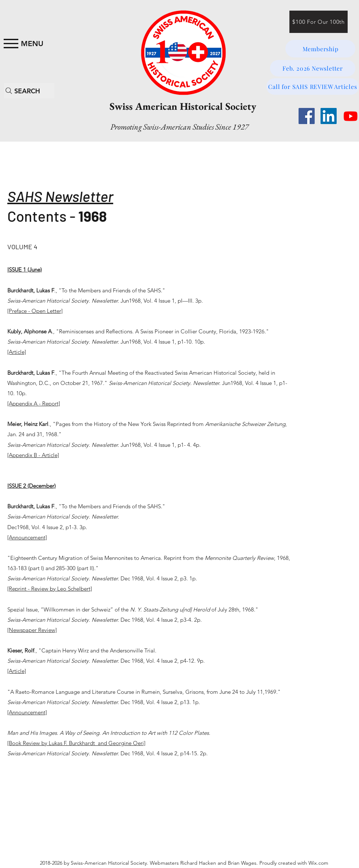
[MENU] (22, 43)
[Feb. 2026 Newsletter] (313, 68)
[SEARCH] (29, 91)
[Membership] (320, 49)
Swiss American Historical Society (183, 106)
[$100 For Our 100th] (319, 22)
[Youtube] (351, 116)
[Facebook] (307, 116)
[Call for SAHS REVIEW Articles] (313, 87)
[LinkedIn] (329, 116)
